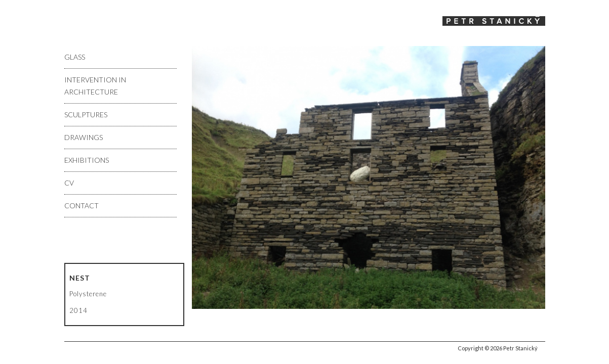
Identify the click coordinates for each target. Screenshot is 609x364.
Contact (82, 206)
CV (69, 183)
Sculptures (86, 115)
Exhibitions (87, 160)
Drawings (84, 137)
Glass (75, 57)
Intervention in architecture (95, 86)
